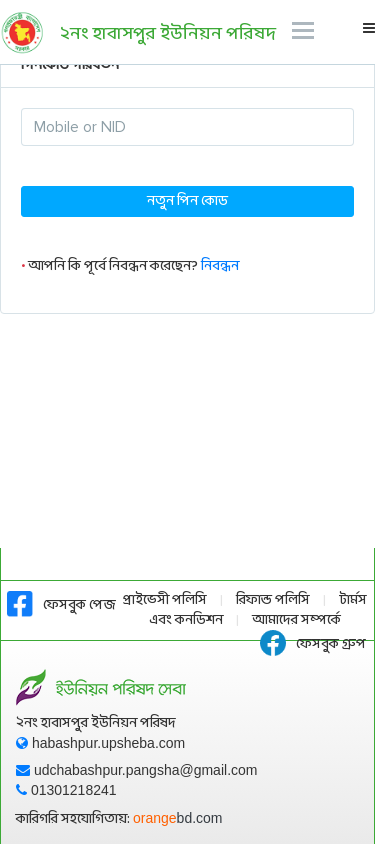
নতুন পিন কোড (187, 201)
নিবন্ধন (220, 266)
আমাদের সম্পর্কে (296, 620)
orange (178, 818)
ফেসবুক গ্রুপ (313, 644)
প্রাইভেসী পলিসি (165, 600)
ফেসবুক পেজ (61, 605)
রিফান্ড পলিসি (273, 600)
